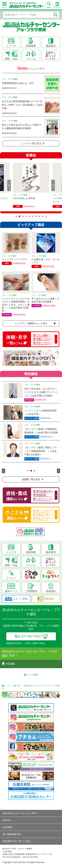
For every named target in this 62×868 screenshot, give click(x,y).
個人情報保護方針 (12, 834)
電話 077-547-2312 (31, 636)
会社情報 (7, 827)
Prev (9, 185)
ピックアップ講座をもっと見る (35, 323)
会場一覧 (16, 686)
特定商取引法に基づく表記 (16, 841)
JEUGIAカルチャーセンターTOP (19, 813)
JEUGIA (7, 820)
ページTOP (32, 675)
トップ (7, 686)
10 (46, 216)
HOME (8, 664)
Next (53, 185)
